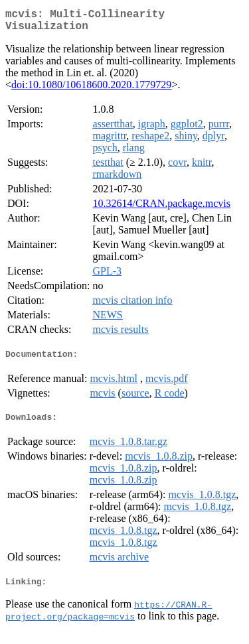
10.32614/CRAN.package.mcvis (161, 209)
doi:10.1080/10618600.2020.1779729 (91, 90)
